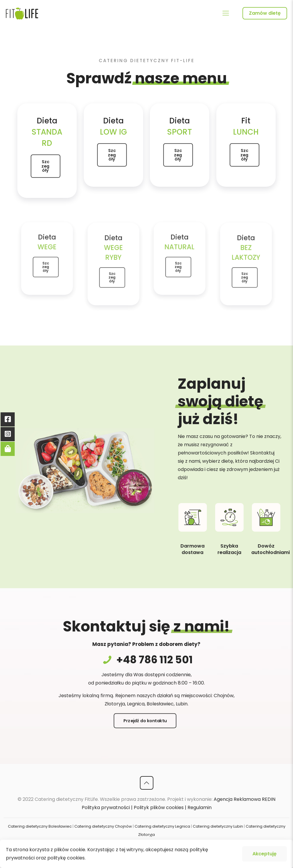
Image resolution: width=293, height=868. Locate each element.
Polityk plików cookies (159, 807)
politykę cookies (66, 858)
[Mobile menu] (226, 13)
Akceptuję (264, 854)
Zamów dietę (265, 13)
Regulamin (200, 807)
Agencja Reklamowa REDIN (245, 799)
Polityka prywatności (106, 807)
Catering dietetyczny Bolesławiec (40, 826)
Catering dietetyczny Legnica (162, 826)
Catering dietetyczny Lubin (218, 826)
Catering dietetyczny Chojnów (103, 826)
